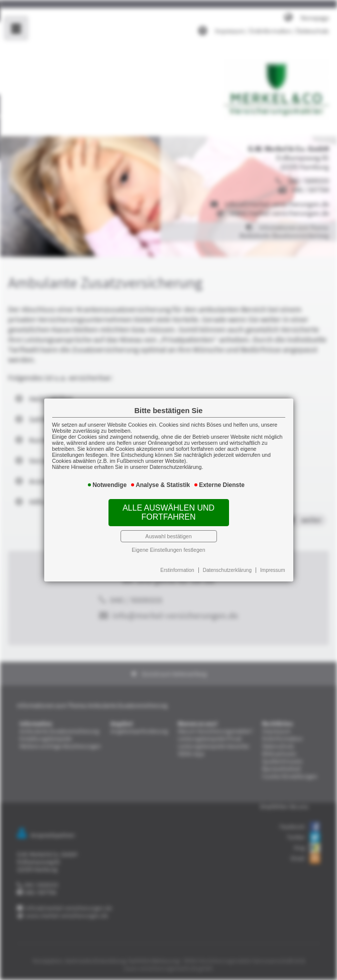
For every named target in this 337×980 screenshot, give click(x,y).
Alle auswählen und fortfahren (169, 511)
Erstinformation (177, 566)
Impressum (268, 566)
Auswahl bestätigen (168, 533)
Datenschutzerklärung (224, 566)
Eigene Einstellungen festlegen (168, 546)
